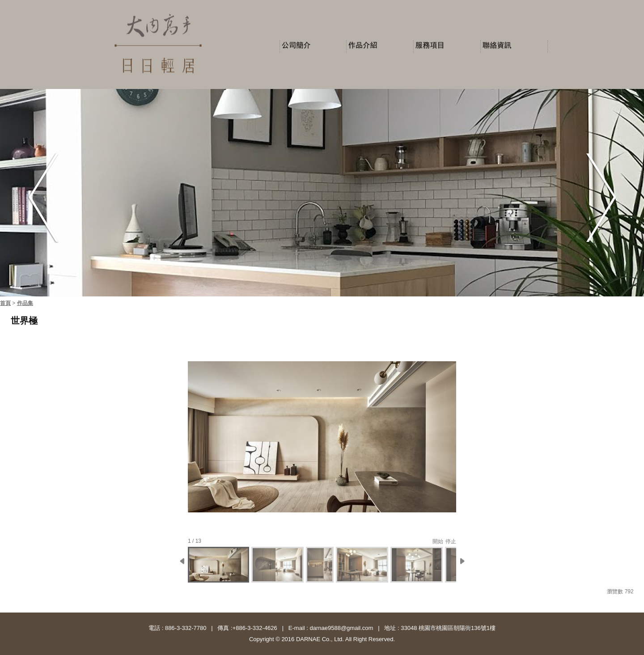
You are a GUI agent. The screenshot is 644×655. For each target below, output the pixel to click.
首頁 (5, 303)
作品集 (25, 303)
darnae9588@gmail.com (341, 628)
